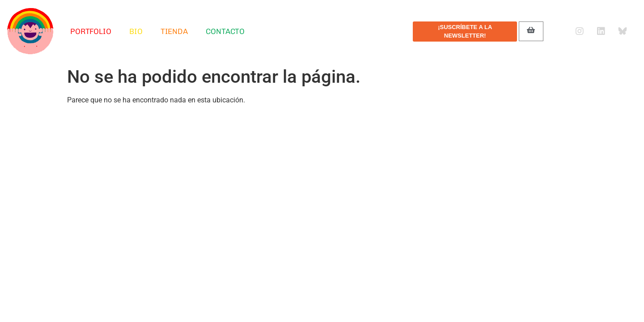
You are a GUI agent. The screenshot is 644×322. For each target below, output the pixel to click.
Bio (136, 31)
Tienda (174, 31)
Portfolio (91, 31)
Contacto (225, 31)
